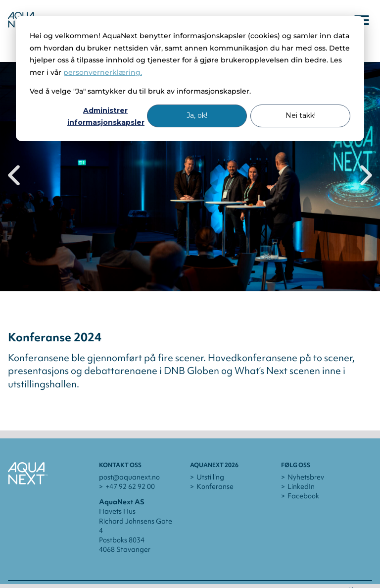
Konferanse (215, 486)
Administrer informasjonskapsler (105, 117)
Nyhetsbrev (306, 477)
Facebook (303, 496)
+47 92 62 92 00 (130, 486)
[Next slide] (366, 177)
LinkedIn (301, 486)
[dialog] (190, 79)
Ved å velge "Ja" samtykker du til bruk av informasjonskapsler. (140, 91)
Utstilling (210, 477)
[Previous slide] (14, 177)
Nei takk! (301, 115)
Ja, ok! (197, 115)
